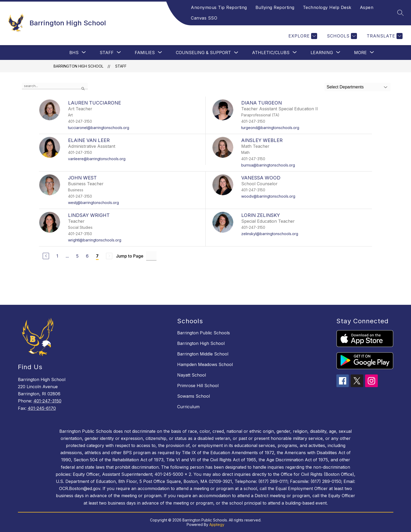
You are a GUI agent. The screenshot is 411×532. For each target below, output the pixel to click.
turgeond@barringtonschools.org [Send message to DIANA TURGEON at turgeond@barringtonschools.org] (270, 128)
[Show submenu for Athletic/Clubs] (271, 53)
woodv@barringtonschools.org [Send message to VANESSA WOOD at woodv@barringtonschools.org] (268, 196)
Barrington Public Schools (204, 333)
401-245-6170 (42, 408)
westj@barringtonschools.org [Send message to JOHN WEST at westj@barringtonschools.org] (93, 203)
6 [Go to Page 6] (87, 256)
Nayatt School (192, 375)
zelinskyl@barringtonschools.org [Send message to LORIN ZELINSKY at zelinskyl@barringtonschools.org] (270, 234)
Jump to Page (130, 256)
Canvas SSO (204, 18)
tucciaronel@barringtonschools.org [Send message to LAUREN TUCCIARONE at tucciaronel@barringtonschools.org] (99, 128)
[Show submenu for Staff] (107, 53)
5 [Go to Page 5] (77, 256)
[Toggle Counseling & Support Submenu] (236, 53)
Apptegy (217, 524)
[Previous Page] (46, 256)
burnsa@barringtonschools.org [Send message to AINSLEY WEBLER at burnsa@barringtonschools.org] (268, 165)
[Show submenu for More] (360, 53)
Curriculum (188, 407)
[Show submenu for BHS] (74, 53)
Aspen (367, 7)
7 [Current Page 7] (97, 256)
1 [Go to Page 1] (57, 256)
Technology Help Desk (327, 7)
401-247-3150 (47, 401)
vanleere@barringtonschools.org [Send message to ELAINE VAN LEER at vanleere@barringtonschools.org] (97, 159)
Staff (121, 66)
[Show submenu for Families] (145, 53)
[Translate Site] (384, 36)
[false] (55, 86)
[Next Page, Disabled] (109, 256)
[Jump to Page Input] (151, 256)
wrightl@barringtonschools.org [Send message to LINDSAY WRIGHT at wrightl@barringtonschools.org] (95, 240)
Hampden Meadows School (205, 364)
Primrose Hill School (198, 386)
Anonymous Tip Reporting (219, 7)
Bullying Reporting (275, 7)
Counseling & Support (203, 53)
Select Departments (345, 87)
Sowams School (194, 396)
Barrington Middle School (203, 354)
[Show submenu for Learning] (322, 53)
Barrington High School (78, 66)
